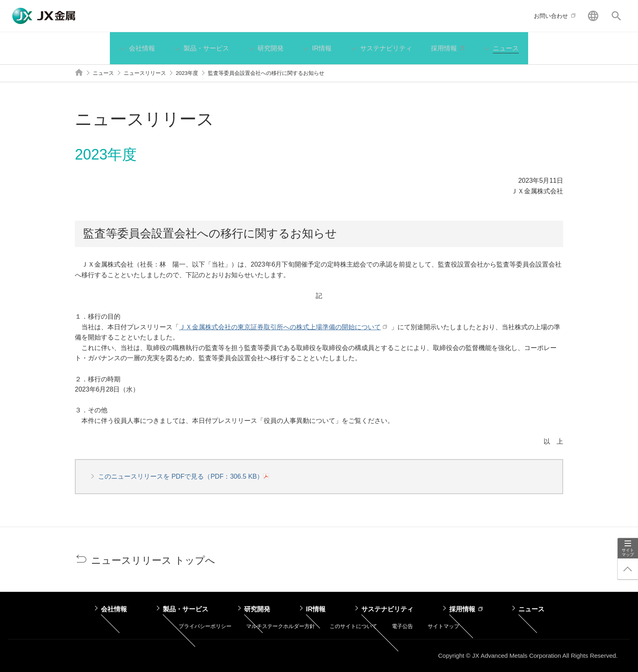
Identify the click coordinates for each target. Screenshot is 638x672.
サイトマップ (628, 552)
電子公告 (402, 626)
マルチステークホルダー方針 (281, 626)
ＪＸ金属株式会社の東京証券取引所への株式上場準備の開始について (279, 327)
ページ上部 (628, 569)
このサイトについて (353, 626)
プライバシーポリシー (205, 626)
